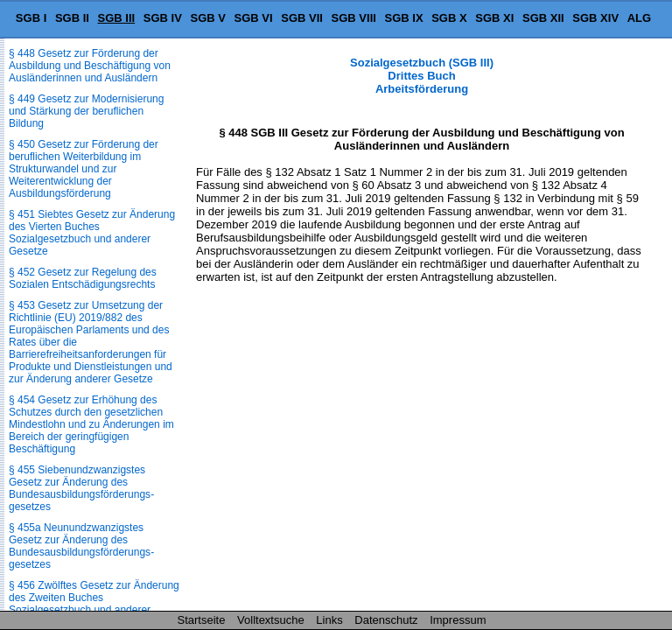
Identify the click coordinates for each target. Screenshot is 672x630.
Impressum (458, 620)
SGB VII (302, 18)
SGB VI (254, 18)
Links (329, 620)
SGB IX (404, 18)
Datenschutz (386, 620)
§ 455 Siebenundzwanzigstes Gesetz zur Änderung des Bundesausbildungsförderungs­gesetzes (81, 488)
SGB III (117, 18)
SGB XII (543, 18)
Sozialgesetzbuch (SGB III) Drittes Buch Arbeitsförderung (422, 76)
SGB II (72, 18)
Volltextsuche (271, 620)
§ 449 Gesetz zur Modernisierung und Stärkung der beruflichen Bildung (86, 111)
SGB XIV (595, 18)
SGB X (449, 18)
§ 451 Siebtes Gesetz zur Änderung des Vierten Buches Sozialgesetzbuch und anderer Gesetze (92, 233)
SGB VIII (354, 18)
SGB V (207, 18)
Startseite (202, 620)
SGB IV (163, 18)
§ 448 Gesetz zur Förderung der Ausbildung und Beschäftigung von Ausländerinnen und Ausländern (90, 66)
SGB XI (494, 18)
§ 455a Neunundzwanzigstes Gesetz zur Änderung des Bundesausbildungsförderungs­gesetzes (81, 546)
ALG (639, 18)
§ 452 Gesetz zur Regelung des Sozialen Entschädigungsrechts (83, 278)
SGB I (31, 18)
